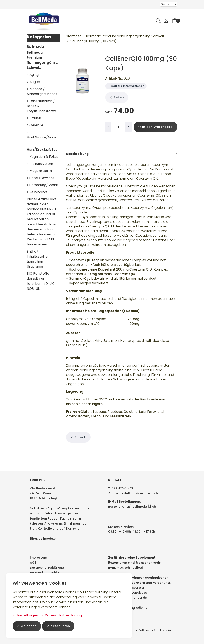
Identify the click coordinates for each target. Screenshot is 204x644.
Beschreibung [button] (122, 154)
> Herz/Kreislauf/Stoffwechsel (43, 147)
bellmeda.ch (48, 539)
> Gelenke (35, 125)
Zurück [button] (78, 456)
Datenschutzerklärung (61, 615)
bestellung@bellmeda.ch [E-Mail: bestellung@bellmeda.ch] (139, 493)
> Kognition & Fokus (43, 157)
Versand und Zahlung (46, 573)
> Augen (33, 82)
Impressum (38, 558)
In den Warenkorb (155, 127)
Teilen (117, 97)
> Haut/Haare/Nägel (42, 135)
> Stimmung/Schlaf (42, 185)
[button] (158, 21)
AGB (33, 563)
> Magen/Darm (39, 171)
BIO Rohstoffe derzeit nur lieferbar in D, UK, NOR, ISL (41, 281)
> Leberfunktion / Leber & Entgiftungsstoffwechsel (43, 106)
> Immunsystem (40, 164)
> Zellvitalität (37, 192)
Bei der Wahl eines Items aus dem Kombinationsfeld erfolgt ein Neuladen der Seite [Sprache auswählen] (168, 4)
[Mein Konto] (166, 21)
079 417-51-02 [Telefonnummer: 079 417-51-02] (122, 488)
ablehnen (27, 626)
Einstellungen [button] (25, 615)
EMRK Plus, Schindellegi (125, 568)
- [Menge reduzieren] (108, 127)
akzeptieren (59, 626)
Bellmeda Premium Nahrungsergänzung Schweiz (43, 60)
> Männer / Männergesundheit (42, 91)
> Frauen (34, 118)
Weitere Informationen (126, 86)
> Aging (33, 75)
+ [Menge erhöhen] (128, 127)
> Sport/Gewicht (40, 178)
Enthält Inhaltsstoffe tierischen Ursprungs (37, 259)
